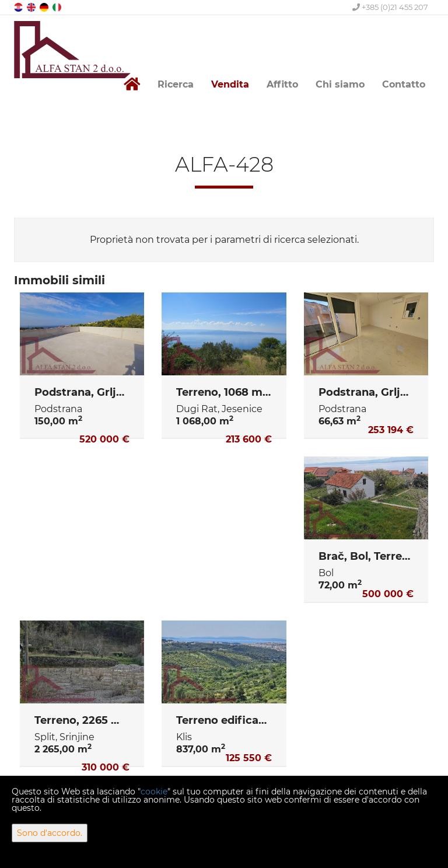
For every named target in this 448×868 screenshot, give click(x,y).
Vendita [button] (230, 84)
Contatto (404, 84)
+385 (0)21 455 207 (390, 7)
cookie (154, 792)
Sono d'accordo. (50, 833)
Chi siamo (340, 84)
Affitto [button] (282, 84)
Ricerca (176, 84)
